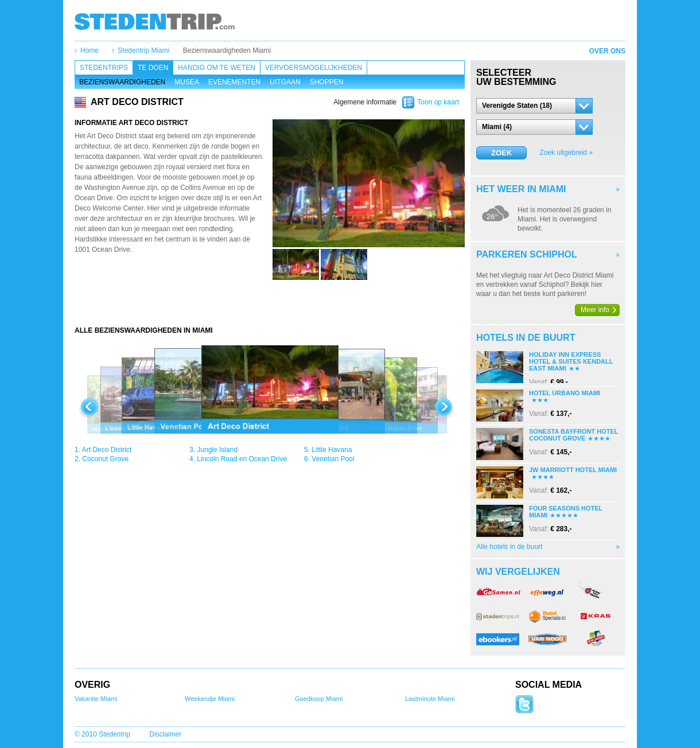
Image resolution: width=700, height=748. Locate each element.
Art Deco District (107, 450)
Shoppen (327, 82)
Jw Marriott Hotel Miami (573, 470)
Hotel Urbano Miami (565, 393)
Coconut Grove (105, 459)
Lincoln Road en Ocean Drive (242, 459)
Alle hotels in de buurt (509, 547)
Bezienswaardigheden (122, 82)
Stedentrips (104, 68)
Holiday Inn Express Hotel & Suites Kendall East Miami (571, 361)
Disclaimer (165, 734)
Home (90, 50)
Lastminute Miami (430, 699)
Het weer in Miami (521, 189)
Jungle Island (217, 450)
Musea (187, 82)
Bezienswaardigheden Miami (227, 50)
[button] (534, 106)
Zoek (501, 153)
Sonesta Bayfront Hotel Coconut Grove (573, 435)
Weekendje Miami (210, 699)
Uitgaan (285, 82)
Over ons (607, 51)
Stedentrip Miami (143, 50)
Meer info (595, 310)
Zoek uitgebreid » (566, 153)
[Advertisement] (270, 303)
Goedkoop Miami (319, 699)
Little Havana (332, 450)
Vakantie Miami (96, 699)
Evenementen (234, 82)
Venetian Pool (333, 459)
